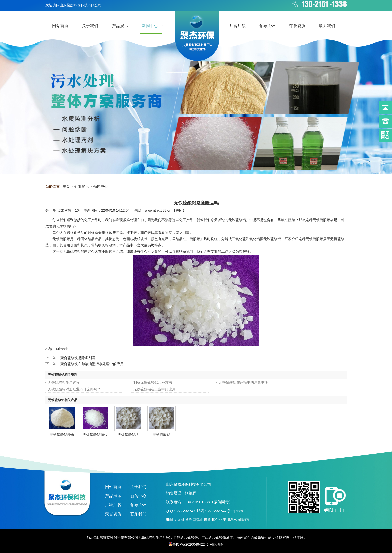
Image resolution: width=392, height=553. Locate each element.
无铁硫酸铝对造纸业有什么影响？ (74, 389)
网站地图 (216, 544)
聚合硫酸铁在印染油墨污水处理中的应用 (92, 364)
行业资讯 (82, 186)
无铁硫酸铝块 (128, 435)
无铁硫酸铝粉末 (62, 435)
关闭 (179, 210)
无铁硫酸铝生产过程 (64, 382)
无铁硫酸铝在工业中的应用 (154, 389)
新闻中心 (101, 186)
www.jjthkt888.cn (158, 210)
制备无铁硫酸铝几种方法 (153, 382)
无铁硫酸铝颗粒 (95, 435)
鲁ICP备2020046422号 (188, 544)
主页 (66, 186)
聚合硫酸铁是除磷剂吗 (78, 358)
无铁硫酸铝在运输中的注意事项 (243, 382)
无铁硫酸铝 (161, 435)
